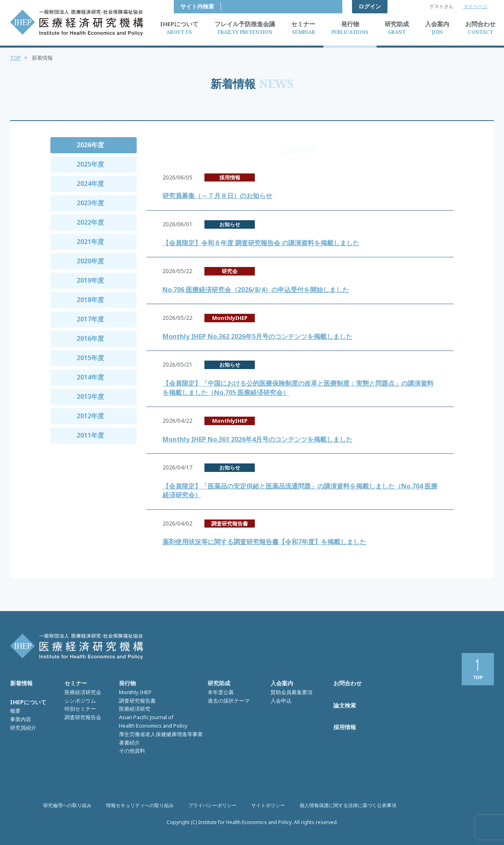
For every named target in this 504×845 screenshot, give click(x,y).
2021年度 (90, 242)
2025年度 (90, 164)
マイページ (475, 6)
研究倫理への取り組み (67, 805)
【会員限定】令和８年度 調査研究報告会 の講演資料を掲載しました (261, 243)
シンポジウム (80, 701)
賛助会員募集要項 (292, 692)
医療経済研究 (135, 709)
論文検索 (345, 705)
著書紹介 (129, 743)
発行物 (127, 683)
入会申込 (281, 701)
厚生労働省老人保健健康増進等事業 (161, 734)
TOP (16, 58)
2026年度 (90, 145)
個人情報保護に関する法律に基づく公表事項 (348, 805)
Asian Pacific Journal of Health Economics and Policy (153, 721)
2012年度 (90, 416)
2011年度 (90, 435)
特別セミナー (80, 709)
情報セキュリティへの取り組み (140, 805)
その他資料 (132, 751)
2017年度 (90, 319)
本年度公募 (221, 692)
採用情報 (345, 727)
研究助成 (219, 683)
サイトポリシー (268, 805)
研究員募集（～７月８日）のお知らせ (217, 196)
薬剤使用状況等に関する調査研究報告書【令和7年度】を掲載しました (264, 542)
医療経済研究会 (83, 692)
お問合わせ (348, 683)
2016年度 (90, 338)
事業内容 (21, 719)
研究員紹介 (23, 728)
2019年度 (90, 280)
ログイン (370, 6)
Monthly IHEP (135, 692)
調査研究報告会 (83, 717)
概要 (15, 711)
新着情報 (21, 683)
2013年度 (90, 396)
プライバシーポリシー (212, 805)
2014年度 (90, 377)
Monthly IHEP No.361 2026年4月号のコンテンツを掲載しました (257, 439)
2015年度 (90, 358)
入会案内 (282, 683)
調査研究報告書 (137, 701)
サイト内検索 (319, 6)
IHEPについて (28, 702)
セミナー (76, 683)
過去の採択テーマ (229, 701)
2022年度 (90, 222)
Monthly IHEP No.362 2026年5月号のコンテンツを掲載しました (257, 336)
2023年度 (90, 203)
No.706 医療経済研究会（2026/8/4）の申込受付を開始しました (256, 290)
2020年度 (90, 261)
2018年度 (90, 300)
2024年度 (90, 184)
